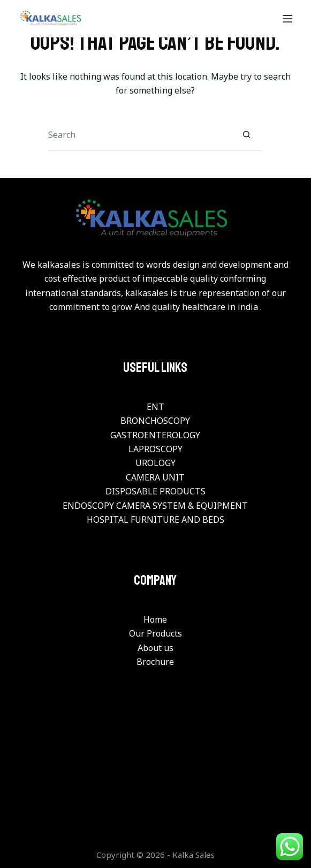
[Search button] (246, 135)
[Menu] (287, 19)
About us (155, 648)
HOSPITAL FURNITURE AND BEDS (155, 520)
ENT (155, 407)
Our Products (155, 633)
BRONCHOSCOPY (155, 421)
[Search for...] (139, 135)
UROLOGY (155, 463)
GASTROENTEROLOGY (155, 435)
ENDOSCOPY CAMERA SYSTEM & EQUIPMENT (155, 506)
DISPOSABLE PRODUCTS (155, 491)
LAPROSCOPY (155, 449)
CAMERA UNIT (155, 477)
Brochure (155, 662)
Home (155, 619)
